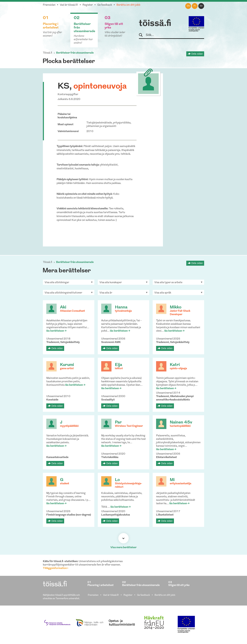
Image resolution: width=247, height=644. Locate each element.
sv (201, 6)
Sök (142, 35)
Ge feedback (105, 5)
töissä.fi (155, 24)
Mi (172, 480)
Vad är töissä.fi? (69, 5)
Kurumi (67, 365)
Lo (117, 480)
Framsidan (49, 5)
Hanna (121, 307)
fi (195, 6)
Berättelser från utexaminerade (75, 53)
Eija (119, 365)
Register (88, 5)
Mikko (176, 307)
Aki (63, 307)
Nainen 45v (181, 422)
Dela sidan (197, 54)
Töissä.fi (48, 53)
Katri (175, 365)
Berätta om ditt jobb (128, 5)
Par (118, 422)
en (188, 6)
